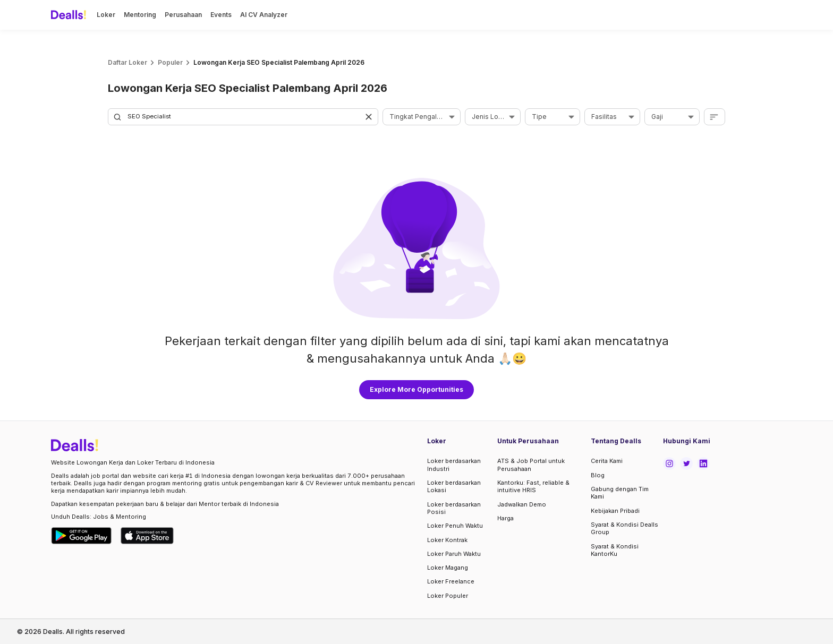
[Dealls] (70, 15)
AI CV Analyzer (264, 15)
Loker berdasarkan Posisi (454, 508)
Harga (505, 518)
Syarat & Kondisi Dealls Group (624, 528)
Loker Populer (448, 596)
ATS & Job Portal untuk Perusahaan (531, 465)
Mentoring (140, 15)
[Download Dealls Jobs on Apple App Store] (147, 536)
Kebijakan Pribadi (615, 511)
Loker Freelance (451, 581)
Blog (598, 475)
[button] (370, 117)
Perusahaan (183, 15)
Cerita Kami (607, 461)
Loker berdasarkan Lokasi (454, 486)
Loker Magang (448, 568)
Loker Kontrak (447, 540)
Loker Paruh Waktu (454, 554)
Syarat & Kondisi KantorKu (615, 550)
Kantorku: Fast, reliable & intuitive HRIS (533, 486)
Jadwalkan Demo (522, 504)
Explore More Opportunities (416, 389)
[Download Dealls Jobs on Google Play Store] (82, 536)
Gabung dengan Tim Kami (620, 493)
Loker (106, 15)
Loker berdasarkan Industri (454, 465)
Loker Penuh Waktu (455, 526)
